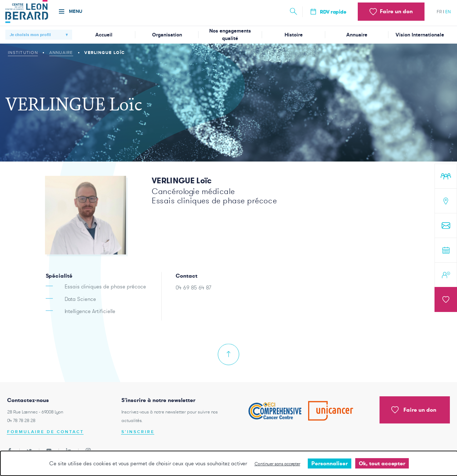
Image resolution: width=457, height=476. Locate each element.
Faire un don (414, 410)
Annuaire (357, 35)
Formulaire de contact (46, 432)
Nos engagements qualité (230, 35)
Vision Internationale (420, 35)
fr (439, 12)
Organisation (167, 35)
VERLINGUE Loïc (182, 180)
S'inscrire (138, 432)
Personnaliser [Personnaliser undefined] (330, 463)
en (448, 12)
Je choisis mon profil (30, 35)
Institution (23, 53)
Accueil (104, 35)
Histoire (294, 35)
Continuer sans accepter (277, 464)
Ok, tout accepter (382, 463)
